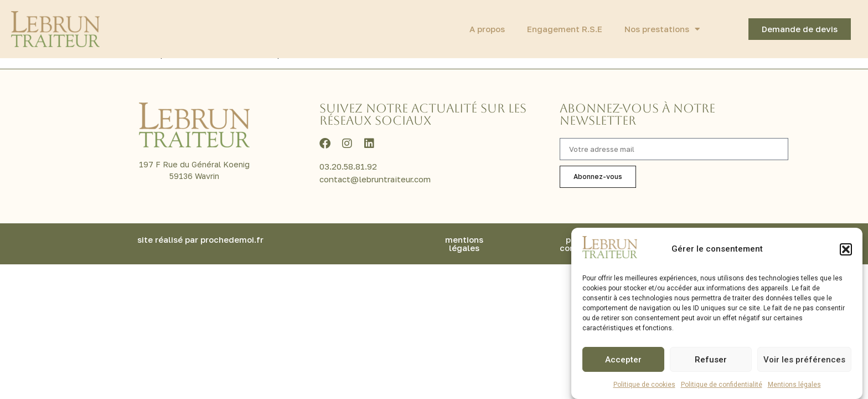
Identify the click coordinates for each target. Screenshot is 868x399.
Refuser (711, 360)
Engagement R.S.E (565, 29)
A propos (487, 29)
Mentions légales (794, 385)
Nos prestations (662, 29)
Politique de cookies (644, 385)
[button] (846, 249)
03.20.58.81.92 (348, 177)
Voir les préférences (804, 360)
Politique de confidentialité (722, 385)
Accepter (623, 360)
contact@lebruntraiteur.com (375, 190)
